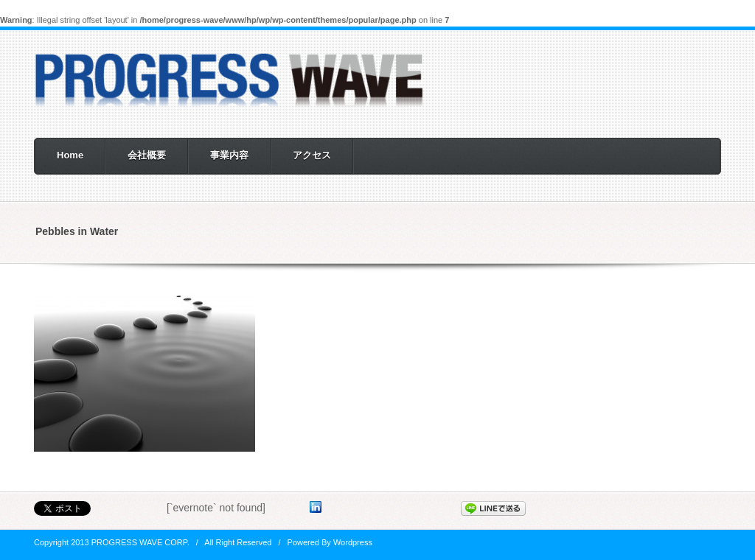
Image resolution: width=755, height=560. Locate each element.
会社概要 (147, 155)
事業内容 (229, 155)
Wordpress (353, 542)
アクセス (312, 155)
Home (70, 155)
